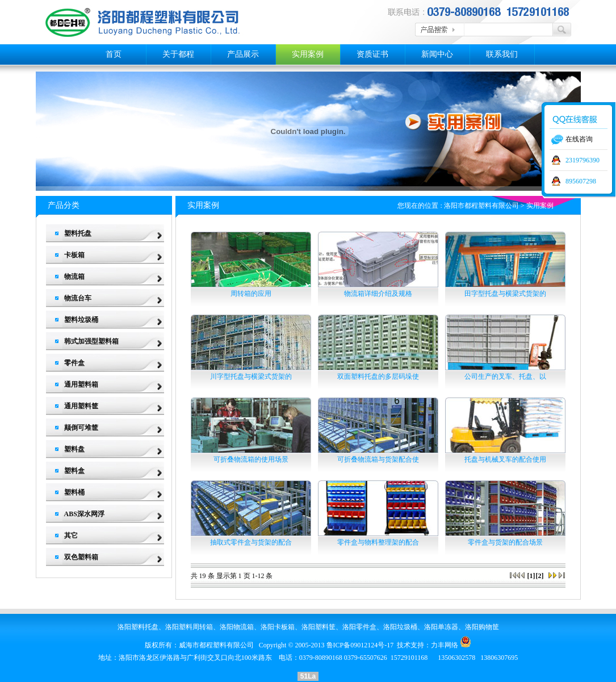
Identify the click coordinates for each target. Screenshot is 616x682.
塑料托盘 (78, 233)
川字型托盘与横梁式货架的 (251, 376)
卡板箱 (74, 255)
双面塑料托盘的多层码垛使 (378, 376)
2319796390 (583, 160)
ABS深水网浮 (84, 514)
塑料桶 (74, 492)
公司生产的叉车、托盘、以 (505, 376)
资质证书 (372, 54)
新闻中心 (437, 54)
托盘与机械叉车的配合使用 (505, 459)
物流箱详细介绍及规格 (378, 294)
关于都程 (178, 54)
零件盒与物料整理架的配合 (378, 542)
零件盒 (74, 363)
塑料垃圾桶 (81, 320)
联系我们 (502, 54)
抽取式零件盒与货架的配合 (251, 542)
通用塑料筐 (81, 406)
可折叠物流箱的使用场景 (251, 459)
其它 (71, 535)
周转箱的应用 (251, 294)
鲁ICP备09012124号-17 (360, 645)
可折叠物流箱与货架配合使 (378, 459)
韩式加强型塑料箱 (91, 341)
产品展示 (243, 54)
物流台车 (78, 298)
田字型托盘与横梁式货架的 (505, 294)
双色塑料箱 (81, 557)
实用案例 (308, 54)
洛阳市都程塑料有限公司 (481, 206)
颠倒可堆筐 (81, 428)
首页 (114, 54)
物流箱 (74, 277)
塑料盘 (74, 449)
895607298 (581, 181)
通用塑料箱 (81, 384)
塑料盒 (74, 471)
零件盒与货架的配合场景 (505, 542)
